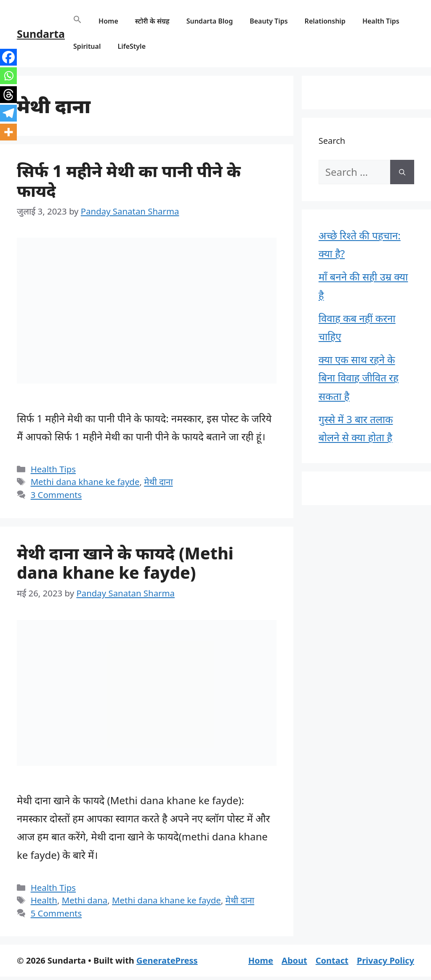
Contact (332, 960)
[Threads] (8, 95)
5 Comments (56, 913)
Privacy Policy (386, 960)
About (294, 960)
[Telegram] (8, 113)
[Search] (402, 172)
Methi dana (85, 900)
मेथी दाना (158, 482)
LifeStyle (132, 46)
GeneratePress (167, 960)
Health (44, 900)
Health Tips (381, 21)
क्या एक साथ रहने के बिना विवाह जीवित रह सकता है (359, 377)
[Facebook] (8, 57)
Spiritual (87, 46)
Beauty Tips (269, 21)
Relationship (325, 21)
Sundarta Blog (210, 21)
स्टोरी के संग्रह (152, 21)
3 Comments (56, 495)
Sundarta (41, 34)
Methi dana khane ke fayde (85, 482)
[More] (8, 132)
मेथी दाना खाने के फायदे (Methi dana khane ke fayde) (125, 563)
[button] (77, 21)
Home (108, 21)
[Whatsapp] (8, 76)
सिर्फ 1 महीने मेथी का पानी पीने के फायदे (129, 180)
